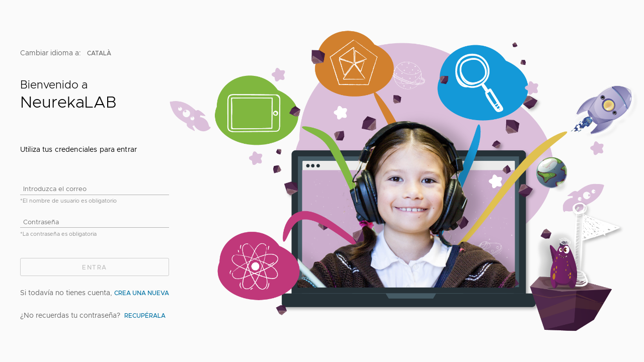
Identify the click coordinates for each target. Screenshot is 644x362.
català (100, 52)
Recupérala (145, 315)
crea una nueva (142, 292)
